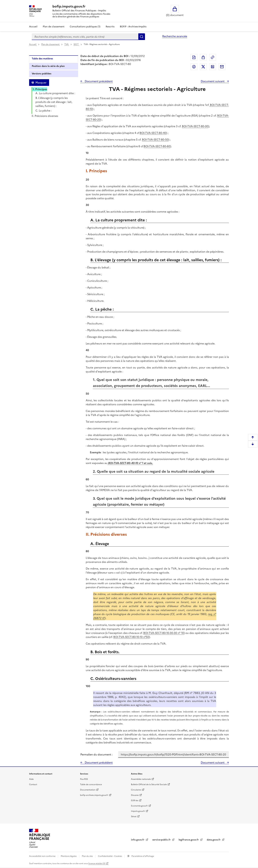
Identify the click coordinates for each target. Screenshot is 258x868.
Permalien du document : (96, 754)
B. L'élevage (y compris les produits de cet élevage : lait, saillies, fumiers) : (54, 102)
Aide (31, 779)
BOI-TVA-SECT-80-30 (195, 126)
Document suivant (213, 81)
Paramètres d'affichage (142, 856)
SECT (76, 44)
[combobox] (85, 37)
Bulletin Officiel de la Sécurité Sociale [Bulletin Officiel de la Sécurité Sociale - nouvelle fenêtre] (149, 784)
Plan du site (88, 856)
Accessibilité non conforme (43, 856)
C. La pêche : (44, 111)
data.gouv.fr (214, 840)
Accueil (33, 27)
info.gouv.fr (138, 840)
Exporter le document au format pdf (194, 57)
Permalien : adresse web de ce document (213, 57)
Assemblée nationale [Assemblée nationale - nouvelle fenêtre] (141, 779)
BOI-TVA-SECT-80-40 (153, 133)
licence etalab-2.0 (97, 863)
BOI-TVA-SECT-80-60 (157, 146)
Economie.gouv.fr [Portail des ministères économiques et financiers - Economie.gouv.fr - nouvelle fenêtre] (139, 806)
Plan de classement (51, 44)
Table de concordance (91, 784)
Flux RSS (84, 779)
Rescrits (110, 27)
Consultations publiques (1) (85, 27)
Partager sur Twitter (203, 67)
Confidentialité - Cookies (110, 856)
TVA (67, 44)
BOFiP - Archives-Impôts (133, 27)
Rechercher (142, 37)
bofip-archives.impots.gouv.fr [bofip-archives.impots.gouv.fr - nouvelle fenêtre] (94, 795)
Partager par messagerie (222, 67)
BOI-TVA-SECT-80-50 (155, 140)
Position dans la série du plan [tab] (48, 66)
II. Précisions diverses (45, 116)
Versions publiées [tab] (42, 74)
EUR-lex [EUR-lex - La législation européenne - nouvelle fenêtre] (135, 800)
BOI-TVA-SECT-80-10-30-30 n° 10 (164, 633)
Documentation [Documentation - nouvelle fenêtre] (88, 790)
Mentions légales (69, 856)
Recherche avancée (175, 36)
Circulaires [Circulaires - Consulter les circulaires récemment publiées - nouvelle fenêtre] (136, 790)
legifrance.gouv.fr (189, 840)
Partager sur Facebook (194, 67)
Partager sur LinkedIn (213, 67)
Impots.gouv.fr (138, 811)
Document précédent (98, 81)
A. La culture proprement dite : (55, 93)
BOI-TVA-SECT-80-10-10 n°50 (131, 637)
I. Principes (40, 89)
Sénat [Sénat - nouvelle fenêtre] (134, 816)
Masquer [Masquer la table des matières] (41, 83)
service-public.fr (162, 840)
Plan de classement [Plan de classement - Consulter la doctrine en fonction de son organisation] (54, 27)
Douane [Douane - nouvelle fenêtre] (135, 795)
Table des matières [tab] (42, 59)
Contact (33, 784)
